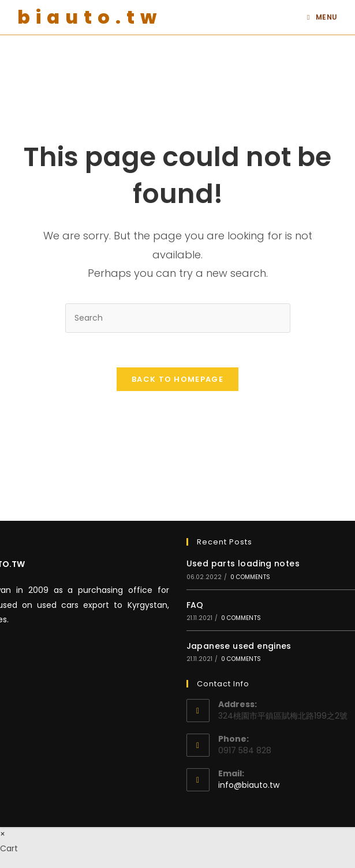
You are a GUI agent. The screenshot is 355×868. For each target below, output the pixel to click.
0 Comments (250, 577)
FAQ (195, 605)
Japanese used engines (239, 646)
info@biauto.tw (249, 785)
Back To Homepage (177, 379)
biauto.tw (90, 17)
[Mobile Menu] (322, 17)
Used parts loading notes (243, 563)
